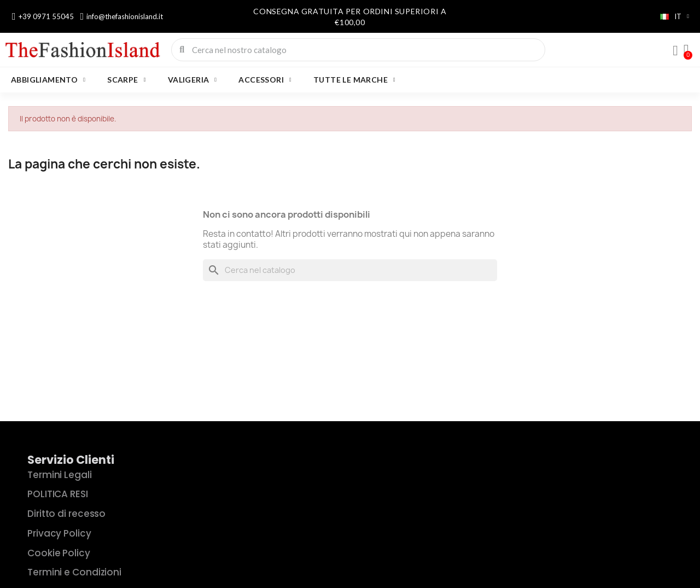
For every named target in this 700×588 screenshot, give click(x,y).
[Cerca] (350, 270)
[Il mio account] (675, 51)
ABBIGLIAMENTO (48, 80)
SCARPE (126, 80)
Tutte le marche (354, 80)
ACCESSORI (265, 80)
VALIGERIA (192, 80)
